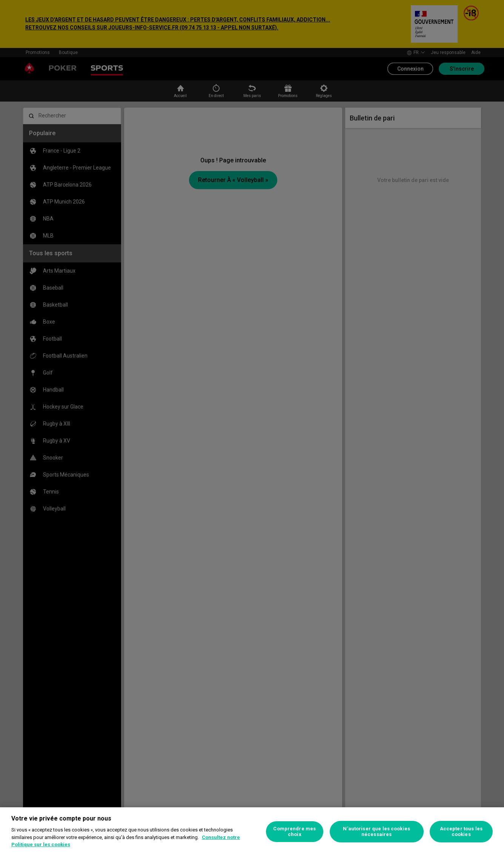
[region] (252, 832)
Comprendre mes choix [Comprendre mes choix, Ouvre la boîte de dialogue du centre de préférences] (294, 832)
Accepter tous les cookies (461, 832)
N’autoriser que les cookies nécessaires (376, 832)
